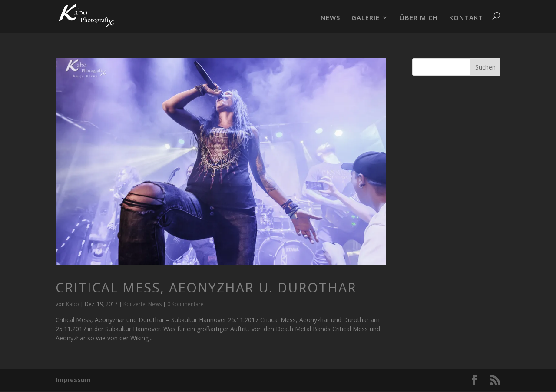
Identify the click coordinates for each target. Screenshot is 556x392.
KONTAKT (466, 18)
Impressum (73, 380)
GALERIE (366, 18)
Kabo (73, 304)
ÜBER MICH (419, 18)
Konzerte (134, 304)
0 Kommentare (185, 304)
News (155, 304)
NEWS (330, 18)
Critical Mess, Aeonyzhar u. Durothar (206, 287)
